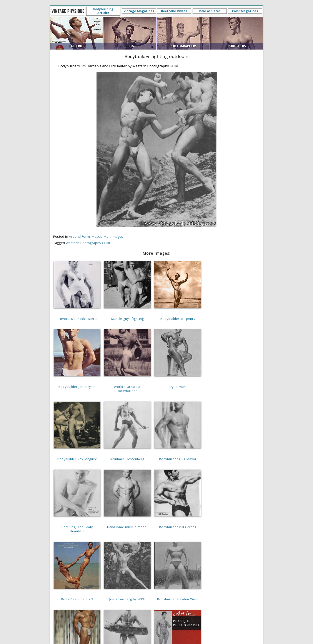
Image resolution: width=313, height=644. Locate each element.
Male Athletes (210, 11)
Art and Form (79, 236)
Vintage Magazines (139, 11)
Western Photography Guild (88, 243)
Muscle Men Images (107, 236)
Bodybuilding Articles (103, 11)
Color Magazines (245, 11)
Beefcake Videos (174, 11)
